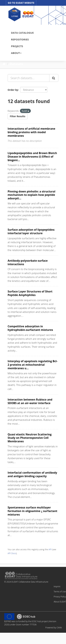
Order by (13, 90)
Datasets (16, 64)
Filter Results (18, 116)
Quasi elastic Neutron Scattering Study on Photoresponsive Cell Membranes (30, 438)
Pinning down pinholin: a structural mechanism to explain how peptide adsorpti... (31, 195)
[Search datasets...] (29, 78)
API (50, 549)
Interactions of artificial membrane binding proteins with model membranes (31, 132)
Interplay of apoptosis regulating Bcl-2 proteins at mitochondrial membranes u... (33, 365)
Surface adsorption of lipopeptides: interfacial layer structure (31, 231)
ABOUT (16, 53)
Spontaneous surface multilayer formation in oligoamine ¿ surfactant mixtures (32, 511)
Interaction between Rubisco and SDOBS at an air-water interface (30, 401)
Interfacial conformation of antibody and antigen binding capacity (32, 474)
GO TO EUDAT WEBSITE (21, 3)
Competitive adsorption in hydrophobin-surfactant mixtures (30, 328)
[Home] (4, 64)
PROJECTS (17, 46)
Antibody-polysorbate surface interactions (28, 262)
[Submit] (54, 78)
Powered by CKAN (54, 628)
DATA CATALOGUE (22, 33)
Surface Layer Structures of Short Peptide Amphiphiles (30, 293)
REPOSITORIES (20, 39)
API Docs (12, 553)
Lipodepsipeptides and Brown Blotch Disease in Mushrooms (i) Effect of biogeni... (32, 157)
